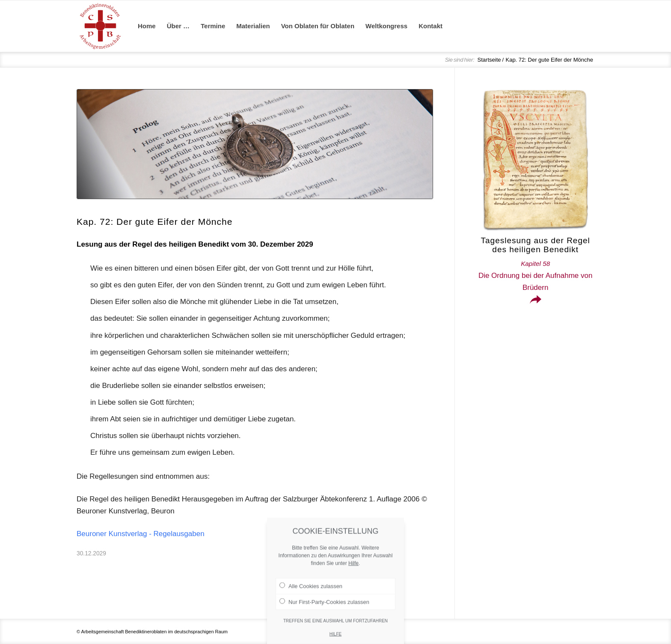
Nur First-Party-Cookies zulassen (324, 626)
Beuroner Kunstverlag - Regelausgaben (141, 534)
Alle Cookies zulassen (311, 610)
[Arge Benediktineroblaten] (100, 26)
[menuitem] (147, 26)
